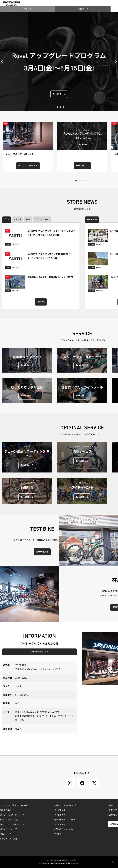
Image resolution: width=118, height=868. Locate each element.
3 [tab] (61, 107)
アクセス (28, 9)
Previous (3, 61)
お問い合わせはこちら (39, 652)
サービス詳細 (60, 810)
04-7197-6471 (22, 695)
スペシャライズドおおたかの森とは (15, 805)
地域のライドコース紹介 (64, 820)
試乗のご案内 (6, 810)
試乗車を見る (42, 552)
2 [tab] (58, 107)
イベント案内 (60, 815)
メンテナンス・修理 (8, 839)
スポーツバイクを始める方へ (66, 805)
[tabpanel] (59, 61)
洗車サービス (6, 834)
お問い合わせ (83, 9)
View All (41, 302)
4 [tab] (63, 107)
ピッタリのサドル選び (9, 820)
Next (115, 61)
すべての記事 (60, 825)
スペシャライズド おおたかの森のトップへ (59, 860)
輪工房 (18, 729)
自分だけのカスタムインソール (13, 825)
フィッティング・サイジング (12, 815)
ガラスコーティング (8, 829)
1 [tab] (55, 107)
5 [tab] (88, 181)
